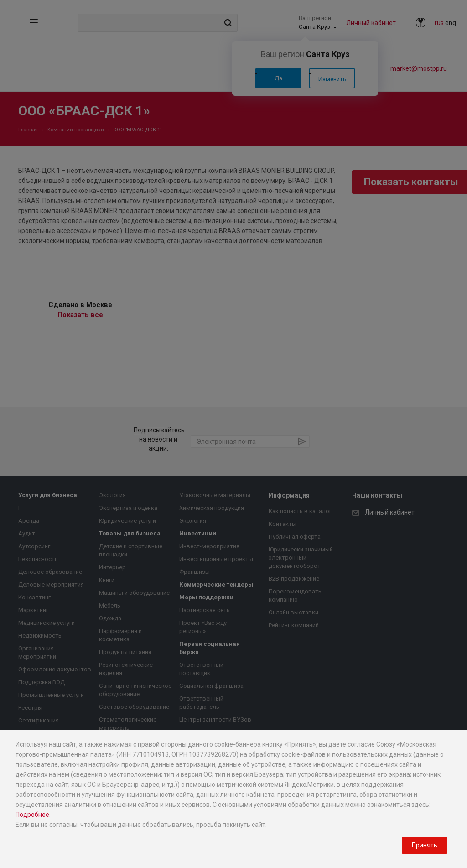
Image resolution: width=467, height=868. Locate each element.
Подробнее (32, 815)
